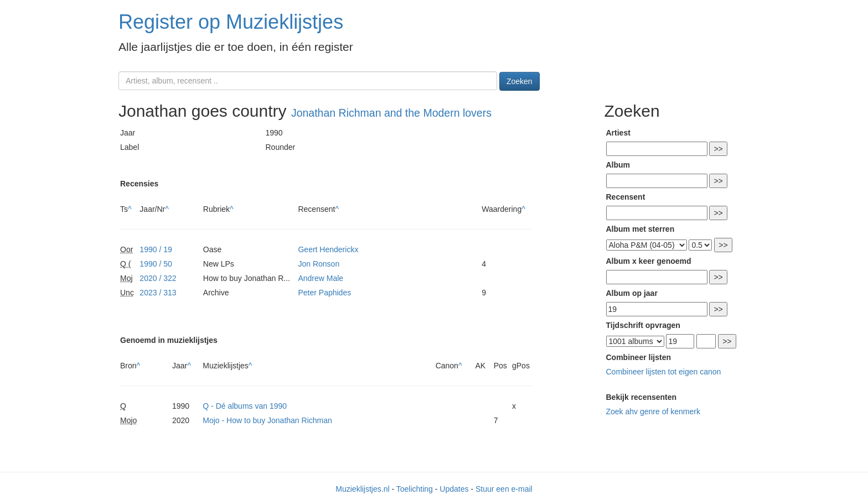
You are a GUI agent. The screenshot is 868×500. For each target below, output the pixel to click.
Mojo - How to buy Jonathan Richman (267, 420)
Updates (454, 489)
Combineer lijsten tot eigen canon (664, 372)
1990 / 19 (156, 249)
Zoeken (520, 81)
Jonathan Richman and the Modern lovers (391, 113)
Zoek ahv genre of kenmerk (653, 412)
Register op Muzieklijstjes (231, 22)
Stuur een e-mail (504, 489)
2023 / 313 (158, 293)
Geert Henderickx (328, 249)
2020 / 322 (158, 278)
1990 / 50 (156, 264)
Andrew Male (321, 278)
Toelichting (415, 489)
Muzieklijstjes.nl (362, 489)
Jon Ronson (319, 264)
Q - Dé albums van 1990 (245, 406)
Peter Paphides (324, 293)
